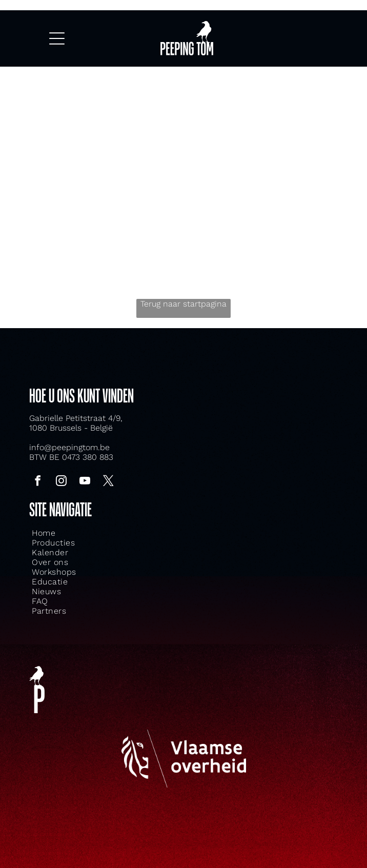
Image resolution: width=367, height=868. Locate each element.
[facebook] (37, 482)
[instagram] (61, 482)
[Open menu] (57, 38)
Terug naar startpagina (183, 304)
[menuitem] (130, 533)
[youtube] (85, 482)
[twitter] (108, 482)
